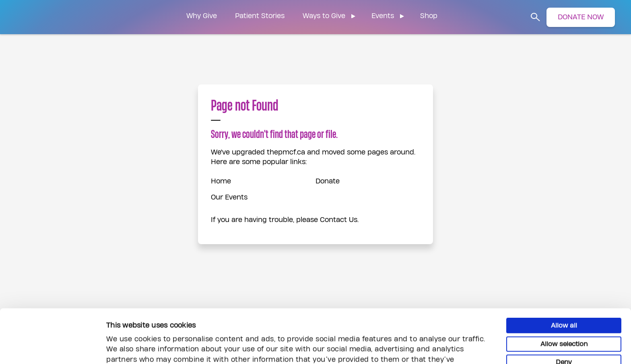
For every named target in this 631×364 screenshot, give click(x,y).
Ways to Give (324, 16)
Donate (328, 181)
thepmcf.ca (286, 152)
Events (383, 16)
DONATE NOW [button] (581, 17)
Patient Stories (260, 16)
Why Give (202, 16)
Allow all (564, 277)
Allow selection (564, 295)
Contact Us (339, 220)
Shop (429, 16)
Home (221, 181)
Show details (441, 348)
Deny (564, 313)
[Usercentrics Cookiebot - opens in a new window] (52, 348)
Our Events (229, 197)
